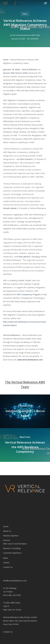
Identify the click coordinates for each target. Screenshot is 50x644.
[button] (46, 3)
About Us (7, 531)
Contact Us (8, 567)
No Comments (33, 39)
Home (6, 60)
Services (7, 540)
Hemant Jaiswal (10, 208)
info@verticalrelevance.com (15, 581)
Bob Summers (26, 159)
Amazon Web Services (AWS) (16, 73)
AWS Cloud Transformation (15, 544)
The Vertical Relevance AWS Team (26, 35)
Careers (6, 563)
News (25, 14)
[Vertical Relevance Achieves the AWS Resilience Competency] (25, 445)
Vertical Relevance (30, 69)
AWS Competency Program (28, 294)
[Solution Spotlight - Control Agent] (25, 411)
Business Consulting (12, 548)
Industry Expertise (11, 536)
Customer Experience (12, 553)
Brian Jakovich (24, 257)
